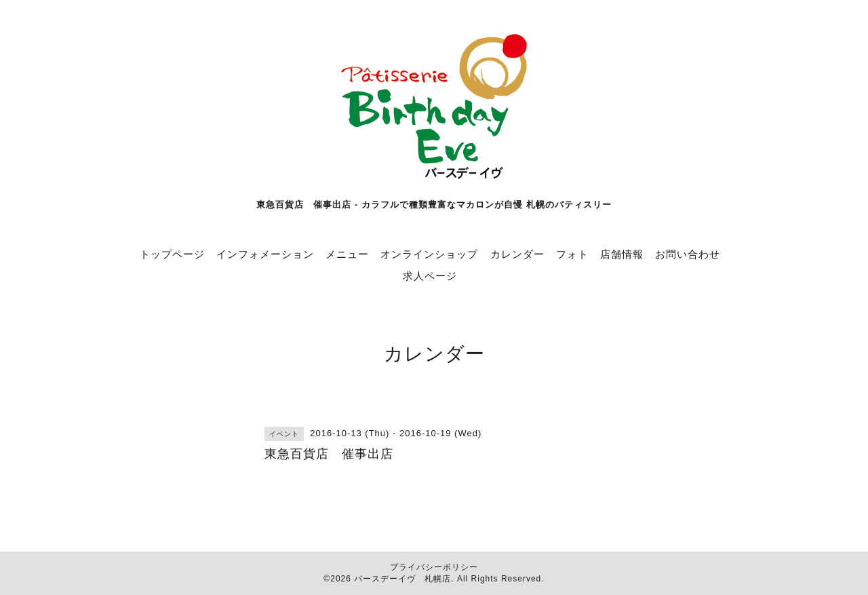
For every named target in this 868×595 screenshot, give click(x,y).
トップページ (172, 254)
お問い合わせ (688, 254)
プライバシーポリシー (434, 567)
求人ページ (430, 276)
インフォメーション (265, 254)
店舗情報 (622, 254)
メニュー (347, 254)
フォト (572, 254)
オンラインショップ (429, 254)
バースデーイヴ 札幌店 (402, 579)
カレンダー (517, 254)
